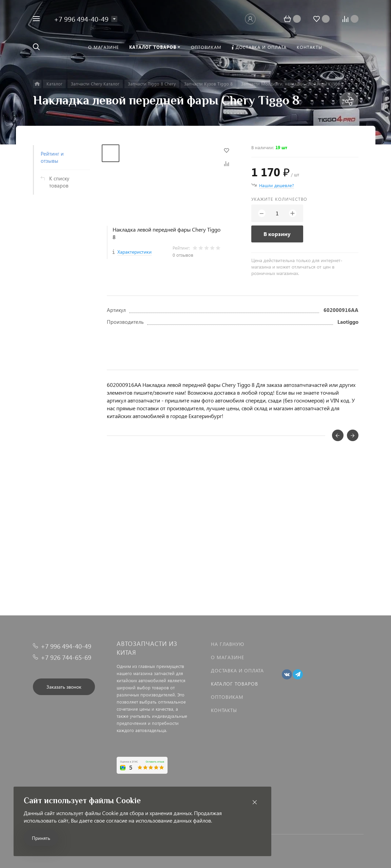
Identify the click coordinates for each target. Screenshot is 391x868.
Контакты (224, 710)
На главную (228, 644)
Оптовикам (227, 697)
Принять (41, 838)
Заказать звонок (64, 687)
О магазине (228, 657)
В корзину (277, 234)
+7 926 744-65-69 (66, 657)
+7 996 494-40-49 (81, 19)
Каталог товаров (234, 684)
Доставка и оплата (237, 670)
